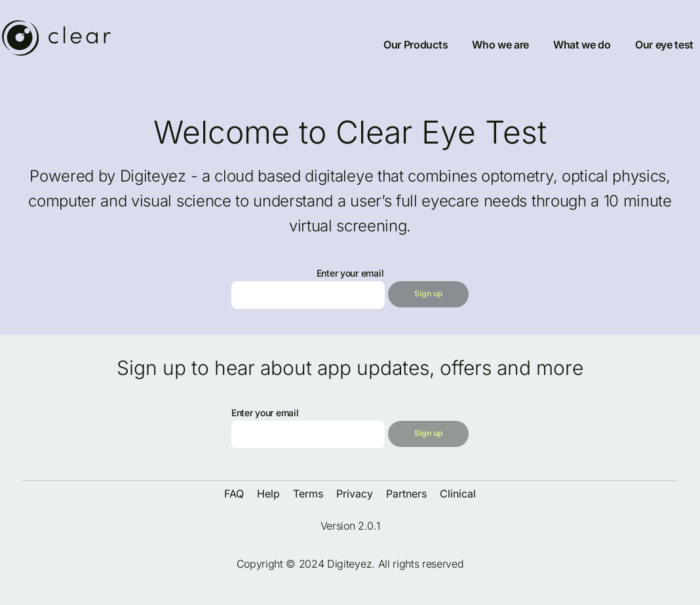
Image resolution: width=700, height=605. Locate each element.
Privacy (355, 494)
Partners (406, 494)
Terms (308, 494)
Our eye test (664, 45)
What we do (582, 45)
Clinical (458, 494)
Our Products (416, 45)
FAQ (234, 494)
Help (268, 494)
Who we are (500, 45)
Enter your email (350, 273)
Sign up (428, 293)
